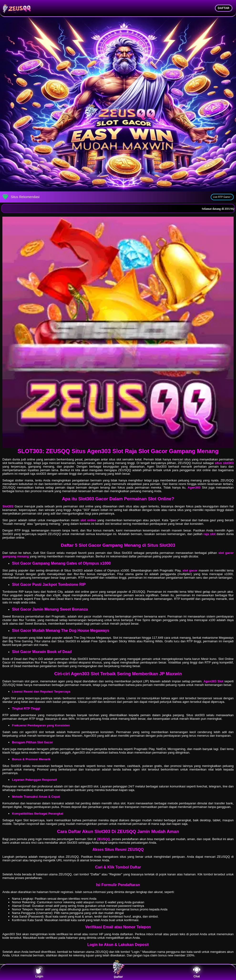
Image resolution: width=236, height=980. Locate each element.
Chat (197, 972)
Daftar (118, 972)
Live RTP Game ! (222, 197)
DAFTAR (224, 8)
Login (39, 972)
